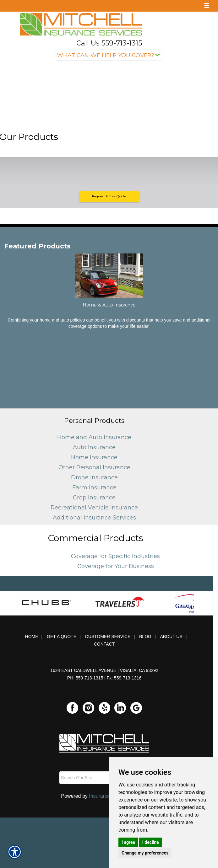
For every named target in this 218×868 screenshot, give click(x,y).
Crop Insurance (94, 498)
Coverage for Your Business (116, 566)
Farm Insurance (94, 487)
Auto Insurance (94, 447)
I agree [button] (128, 842)
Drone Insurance (94, 477)
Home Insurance (94, 457)
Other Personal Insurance (94, 467)
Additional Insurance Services (94, 518)
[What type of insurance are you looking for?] (109, 55)
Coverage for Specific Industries (115, 556)
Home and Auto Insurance (94, 437)
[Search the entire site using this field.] (97, 778)
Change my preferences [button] (145, 853)
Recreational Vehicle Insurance (94, 508)
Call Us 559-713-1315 (109, 43)
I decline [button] (151, 842)
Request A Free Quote (109, 196)
